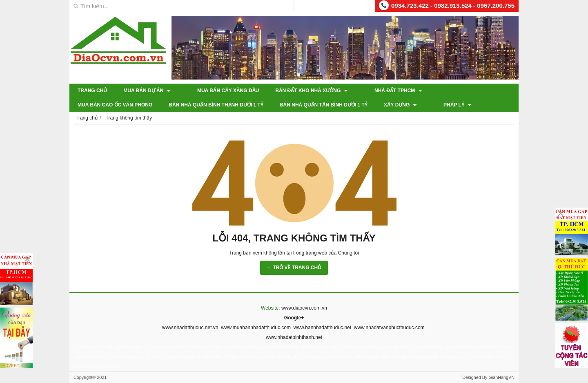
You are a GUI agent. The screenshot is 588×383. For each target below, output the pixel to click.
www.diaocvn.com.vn (304, 308)
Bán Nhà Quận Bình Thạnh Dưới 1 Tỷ (125, 105)
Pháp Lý (356, 105)
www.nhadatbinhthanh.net (294, 337)
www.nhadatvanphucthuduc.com (389, 328)
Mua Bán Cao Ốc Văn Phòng (455, 91)
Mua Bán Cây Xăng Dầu (218, 91)
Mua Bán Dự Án (147, 91)
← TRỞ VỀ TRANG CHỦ (294, 268)
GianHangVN (501, 377)
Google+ (294, 318)
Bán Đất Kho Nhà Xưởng (301, 91)
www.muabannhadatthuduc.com (256, 328)
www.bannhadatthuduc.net (322, 328)
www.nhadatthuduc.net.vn (190, 328)
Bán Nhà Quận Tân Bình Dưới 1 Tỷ (233, 105)
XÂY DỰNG (309, 105)
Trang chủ (92, 91)
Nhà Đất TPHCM (378, 91)
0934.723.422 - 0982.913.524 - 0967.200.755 (453, 6)
